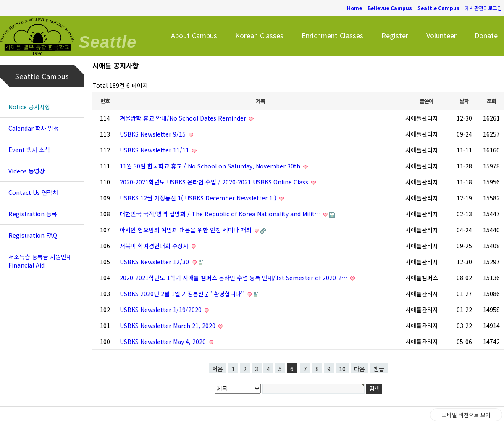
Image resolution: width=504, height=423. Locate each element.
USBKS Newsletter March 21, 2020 (168, 326)
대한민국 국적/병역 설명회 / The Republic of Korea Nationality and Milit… (221, 214)
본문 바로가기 (0, 0)
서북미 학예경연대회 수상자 (155, 246)
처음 (218, 369)
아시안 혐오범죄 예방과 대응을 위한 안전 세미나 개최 (186, 230)
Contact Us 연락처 (33, 192)
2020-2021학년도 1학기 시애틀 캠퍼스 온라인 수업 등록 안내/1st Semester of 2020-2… (234, 278)
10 (342, 369)
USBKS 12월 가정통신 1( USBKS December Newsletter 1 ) (199, 198)
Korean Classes (259, 35)
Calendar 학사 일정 (34, 128)
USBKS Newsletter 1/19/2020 (161, 310)
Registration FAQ (33, 235)
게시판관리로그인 (483, 8)
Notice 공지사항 (29, 107)
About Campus (194, 35)
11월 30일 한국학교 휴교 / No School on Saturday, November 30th (211, 166)
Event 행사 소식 (29, 150)
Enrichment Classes (332, 35)
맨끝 (379, 369)
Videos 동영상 (27, 171)
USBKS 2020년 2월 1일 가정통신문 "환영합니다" (183, 294)
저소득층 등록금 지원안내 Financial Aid (40, 261)
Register (395, 35)
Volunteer (441, 35)
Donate (486, 35)
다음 (360, 369)
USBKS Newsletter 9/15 (154, 134)
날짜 (464, 101)
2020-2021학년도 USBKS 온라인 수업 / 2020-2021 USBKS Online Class (215, 182)
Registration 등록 (33, 214)
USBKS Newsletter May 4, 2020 (164, 342)
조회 (491, 101)
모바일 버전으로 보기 (466, 415)
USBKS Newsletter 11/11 (155, 150)
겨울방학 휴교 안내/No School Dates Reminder (184, 118)
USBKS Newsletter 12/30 (155, 262)
